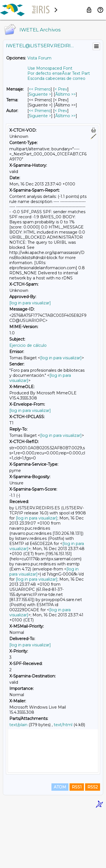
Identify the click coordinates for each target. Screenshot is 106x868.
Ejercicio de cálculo (28, 345)
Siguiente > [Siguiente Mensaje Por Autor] (40, 116)
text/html (63, 725)
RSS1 (77, 843)
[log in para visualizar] (30, 303)
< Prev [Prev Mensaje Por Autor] (61, 111)
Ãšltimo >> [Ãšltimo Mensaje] (65, 94)
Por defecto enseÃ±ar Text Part (59, 73)
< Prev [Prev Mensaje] (61, 89)
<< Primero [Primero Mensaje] (40, 89)
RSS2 (93, 843)
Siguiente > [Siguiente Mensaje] (40, 94)
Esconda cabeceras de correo (56, 78)
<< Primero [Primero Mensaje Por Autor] (40, 111)
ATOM (60, 843)
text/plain (18, 725)
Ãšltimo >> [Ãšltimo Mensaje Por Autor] (65, 116)
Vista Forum (39, 58)
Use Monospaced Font (50, 68)
